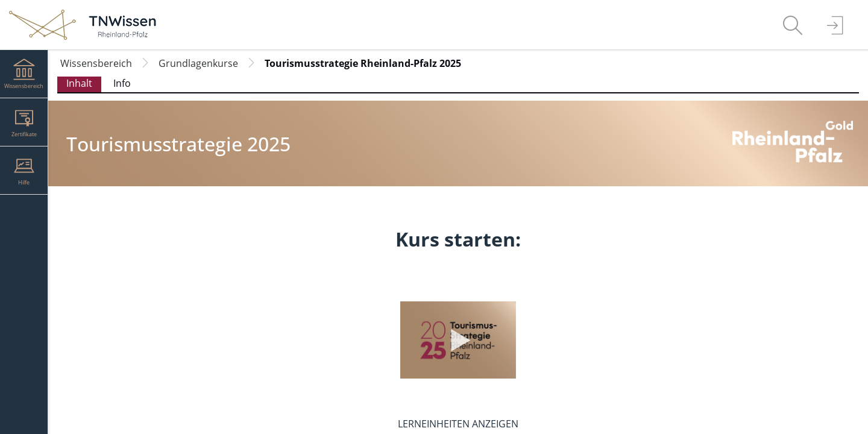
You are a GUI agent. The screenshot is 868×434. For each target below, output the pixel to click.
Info (122, 83)
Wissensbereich (96, 63)
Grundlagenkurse (198, 63)
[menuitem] (793, 25)
